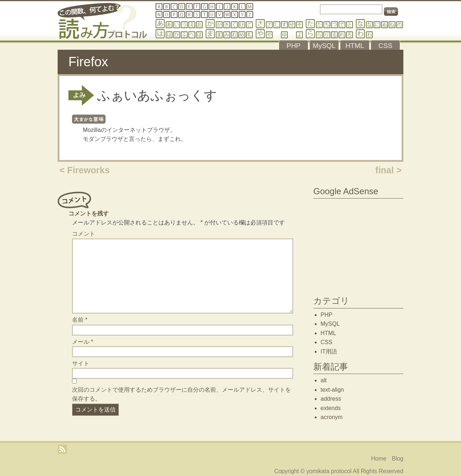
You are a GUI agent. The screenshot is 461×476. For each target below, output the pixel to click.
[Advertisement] (358, 245)
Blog (398, 459)
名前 (80, 320)
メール (83, 342)
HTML (328, 333)
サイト (81, 363)
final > (388, 170)
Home (379, 459)
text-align (332, 390)
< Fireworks (85, 170)
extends (331, 408)
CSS (326, 342)
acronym (332, 417)
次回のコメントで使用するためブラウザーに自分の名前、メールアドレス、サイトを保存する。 (182, 394)
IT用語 (329, 352)
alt (324, 380)
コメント (84, 234)
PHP (326, 315)
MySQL (330, 324)
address (331, 399)
